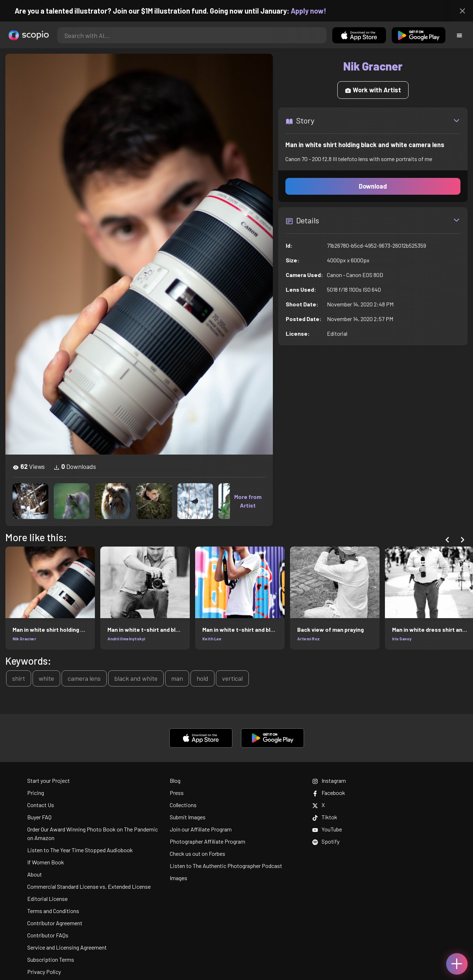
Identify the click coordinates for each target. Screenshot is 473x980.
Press (177, 793)
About (35, 874)
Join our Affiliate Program (201, 829)
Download (373, 186)
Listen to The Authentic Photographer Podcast (226, 866)
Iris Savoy (402, 639)
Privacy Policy (44, 972)
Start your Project (49, 780)
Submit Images (188, 817)
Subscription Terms (51, 959)
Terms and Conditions (53, 911)
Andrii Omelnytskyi (126, 639)
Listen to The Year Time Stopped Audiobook (80, 850)
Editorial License (47, 899)
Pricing (36, 793)
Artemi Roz (308, 639)
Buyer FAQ (39, 817)
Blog (175, 780)
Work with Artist (373, 90)
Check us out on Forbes (197, 853)
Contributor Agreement (55, 923)
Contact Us (41, 805)
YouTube (327, 829)
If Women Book (46, 862)
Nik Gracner (24, 639)
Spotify (326, 841)
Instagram (329, 780)
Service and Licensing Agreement (67, 947)
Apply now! (316, 11)
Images (178, 878)
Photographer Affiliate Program (207, 841)
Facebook (329, 793)
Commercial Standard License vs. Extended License (89, 886)
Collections (183, 805)
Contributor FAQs (48, 935)
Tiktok (325, 817)
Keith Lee (212, 639)
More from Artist (248, 501)
